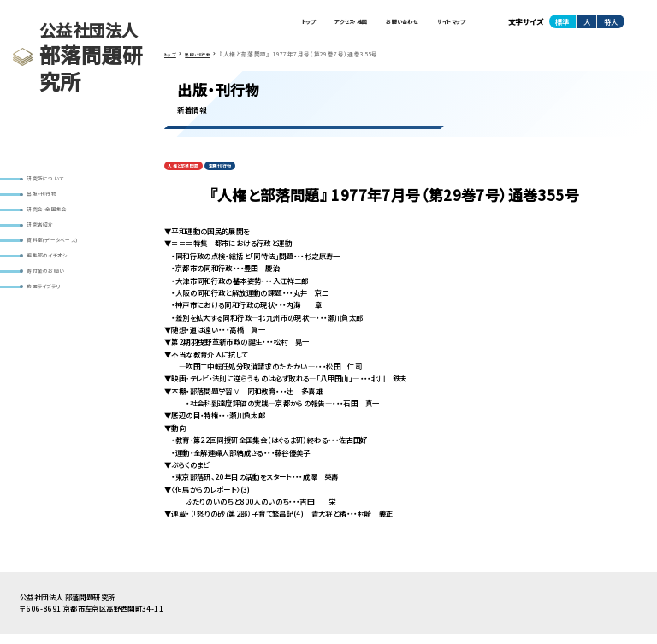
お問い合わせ (377, 25)
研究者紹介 (48, 242)
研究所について (54, 181)
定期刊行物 (243, 174)
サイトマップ (444, 25)
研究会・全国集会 (57, 221)
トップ (251, 25)
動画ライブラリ (53, 322)
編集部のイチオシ (57, 282)
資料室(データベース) (63, 261)
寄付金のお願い (55, 302)
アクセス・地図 (307, 25)
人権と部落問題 (191, 174)
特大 (611, 25)
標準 (562, 25)
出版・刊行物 (50, 201)
